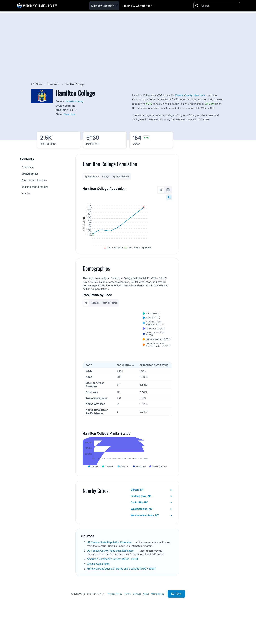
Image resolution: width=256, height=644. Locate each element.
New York (54, 84)
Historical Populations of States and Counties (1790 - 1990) (122, 592)
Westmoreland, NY (151, 533)
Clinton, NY (151, 514)
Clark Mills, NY (151, 526)
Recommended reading (35, 187)
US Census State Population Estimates (110, 566)
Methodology (158, 618)
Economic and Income (34, 180)
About (146, 618)
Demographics (30, 174)
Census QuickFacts (98, 587)
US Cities (37, 84)
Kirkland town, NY (151, 520)
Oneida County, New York (190, 95)
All (169, 197)
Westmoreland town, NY (151, 539)
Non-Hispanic (110, 319)
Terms (127, 618)
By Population (92, 176)
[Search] (220, 6)
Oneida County (75, 101)
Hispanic (95, 319)
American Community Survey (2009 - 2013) (113, 583)
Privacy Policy (115, 618)
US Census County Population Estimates (111, 574)
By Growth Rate (121, 176)
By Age (106, 176)
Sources (26, 193)
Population (27, 167)
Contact (137, 618)
